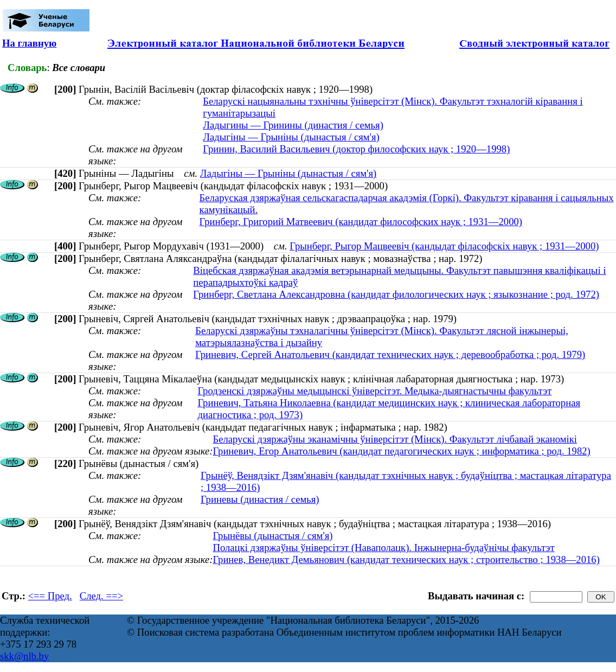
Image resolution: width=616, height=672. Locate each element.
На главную (29, 43)
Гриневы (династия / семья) (260, 499)
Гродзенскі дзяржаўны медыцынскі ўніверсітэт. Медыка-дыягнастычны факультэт (375, 391)
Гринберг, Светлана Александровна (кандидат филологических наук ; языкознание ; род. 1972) (396, 294)
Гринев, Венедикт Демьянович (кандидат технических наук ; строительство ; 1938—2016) (406, 559)
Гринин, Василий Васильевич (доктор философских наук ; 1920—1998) (356, 149)
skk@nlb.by (24, 656)
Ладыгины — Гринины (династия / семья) (293, 125)
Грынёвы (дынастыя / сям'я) (272, 536)
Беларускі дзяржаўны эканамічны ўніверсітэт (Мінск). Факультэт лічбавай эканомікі (395, 439)
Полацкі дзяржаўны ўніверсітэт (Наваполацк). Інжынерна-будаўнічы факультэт (383, 548)
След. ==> (101, 596)
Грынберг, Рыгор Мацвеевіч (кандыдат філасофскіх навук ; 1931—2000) (444, 246)
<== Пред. (50, 596)
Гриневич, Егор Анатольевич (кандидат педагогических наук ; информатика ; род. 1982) (401, 451)
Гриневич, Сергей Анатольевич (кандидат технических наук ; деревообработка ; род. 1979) (390, 354)
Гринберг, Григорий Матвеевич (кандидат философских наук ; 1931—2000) (361, 222)
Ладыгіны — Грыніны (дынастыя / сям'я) (291, 137)
